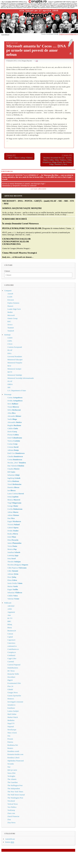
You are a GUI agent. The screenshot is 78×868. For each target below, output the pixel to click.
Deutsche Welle (13, 674)
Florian (13, 435)
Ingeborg (14, 478)
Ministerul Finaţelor (15, 363)
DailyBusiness (13, 668)
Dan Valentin (16, 466)
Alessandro (15, 422)
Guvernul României (15, 356)
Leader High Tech (14, 309)
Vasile (12, 419)
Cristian (13, 447)
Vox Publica (12, 807)
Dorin (12, 432)
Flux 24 (10, 686)
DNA (9, 353)
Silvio (14, 410)
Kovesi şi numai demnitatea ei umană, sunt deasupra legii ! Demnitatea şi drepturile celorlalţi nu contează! (24, 185)
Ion (11, 490)
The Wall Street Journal (16, 795)
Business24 (12, 631)
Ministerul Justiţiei (14, 369)
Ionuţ (13, 497)
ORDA (10, 384)
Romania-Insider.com (15, 754)
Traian (13, 407)
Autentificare (5, 35)
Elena (12, 580)
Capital (10, 637)
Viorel (14, 484)
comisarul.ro (12, 646)
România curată (13, 751)
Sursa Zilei (11, 773)
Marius (13, 586)
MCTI (10, 372)
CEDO (10, 338)
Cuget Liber (12, 658)
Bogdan (14, 425)
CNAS (10, 344)
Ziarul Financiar (13, 816)
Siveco (10, 325)
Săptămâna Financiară (16, 761)
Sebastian (13, 475)
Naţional (11, 726)
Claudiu (15, 456)
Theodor (14, 562)
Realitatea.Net (13, 745)
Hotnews (11, 699)
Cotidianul (11, 655)
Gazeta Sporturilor (14, 696)
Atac (9, 615)
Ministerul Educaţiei (15, 360)
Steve (13, 404)
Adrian (13, 512)
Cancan (10, 634)
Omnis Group (12, 318)
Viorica (14, 441)
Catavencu (11, 643)
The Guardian (13, 782)
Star (9, 767)
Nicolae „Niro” (17, 463)
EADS (10, 297)
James (14, 543)
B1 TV (10, 618)
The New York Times (15, 792)
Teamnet (11, 328)
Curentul (11, 662)
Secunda (11, 764)
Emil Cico (16, 453)
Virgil (14, 503)
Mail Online (12, 714)
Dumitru (13, 487)
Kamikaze (11, 708)
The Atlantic (12, 779)
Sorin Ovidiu (15, 583)
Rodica (13, 534)
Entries (10, 842)
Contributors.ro (13, 649)
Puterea (10, 742)
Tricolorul (11, 801)
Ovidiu (15, 401)
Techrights (11, 776)
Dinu (13, 540)
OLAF (10, 381)
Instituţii (7, 335)
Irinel (15, 438)
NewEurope (12, 730)
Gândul (10, 689)
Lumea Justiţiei (13, 711)
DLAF (10, 350)
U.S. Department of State (17, 390)
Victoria (14, 524)
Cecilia (15, 509)
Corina (15, 398)
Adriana (13, 450)
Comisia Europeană (15, 347)
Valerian (13, 599)
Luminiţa (13, 555)
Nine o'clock (12, 733)
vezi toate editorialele (38, 189)
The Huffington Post (15, 785)
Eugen (14, 521)
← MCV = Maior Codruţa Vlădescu (19, 157)
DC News (11, 671)
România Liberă (13, 758)
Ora (9, 736)
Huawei (10, 306)
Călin (13, 571)
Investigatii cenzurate (15, 702)
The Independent (14, 788)
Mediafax (11, 720)
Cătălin (13, 428)
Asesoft (10, 294)
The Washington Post (15, 798)
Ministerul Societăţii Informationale (21, 378)
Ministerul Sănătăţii (15, 375)
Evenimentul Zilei (14, 683)
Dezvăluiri (11, 677)
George (13, 506)
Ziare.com (11, 813)
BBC (9, 621)
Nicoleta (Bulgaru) (18, 565)
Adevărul (11, 606)
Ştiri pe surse (12, 770)
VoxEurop (11, 810)
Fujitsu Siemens (13, 303)
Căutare (7, 271)
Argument (11, 612)
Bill (11, 472)
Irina (11, 558)
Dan (11, 518)
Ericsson (11, 300)
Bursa (10, 628)
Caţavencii (11, 640)
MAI (9, 366)
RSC (9, 321)
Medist (10, 312)
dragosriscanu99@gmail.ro (68, 34)
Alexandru (14, 416)
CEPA (10, 341)
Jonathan (14, 552)
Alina (11, 413)
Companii (8, 291)
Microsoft (11, 315)
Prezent (10, 739)
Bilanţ (10, 624)
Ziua (9, 819)
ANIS (10, 609)
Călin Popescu (17, 568)
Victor (12, 546)
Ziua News (11, 823)
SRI (9, 387)
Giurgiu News (13, 692)
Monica (14, 500)
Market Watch (13, 717)
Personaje (8, 394)
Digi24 (10, 680)
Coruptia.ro (12, 652)
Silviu (13, 481)
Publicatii (8, 603)
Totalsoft (11, 331)
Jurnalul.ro (11, 705)
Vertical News (13, 804)
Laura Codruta (16, 494)
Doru (12, 577)
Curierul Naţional (14, 665)
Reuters (10, 748)
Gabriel (13, 528)
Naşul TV (11, 723)
